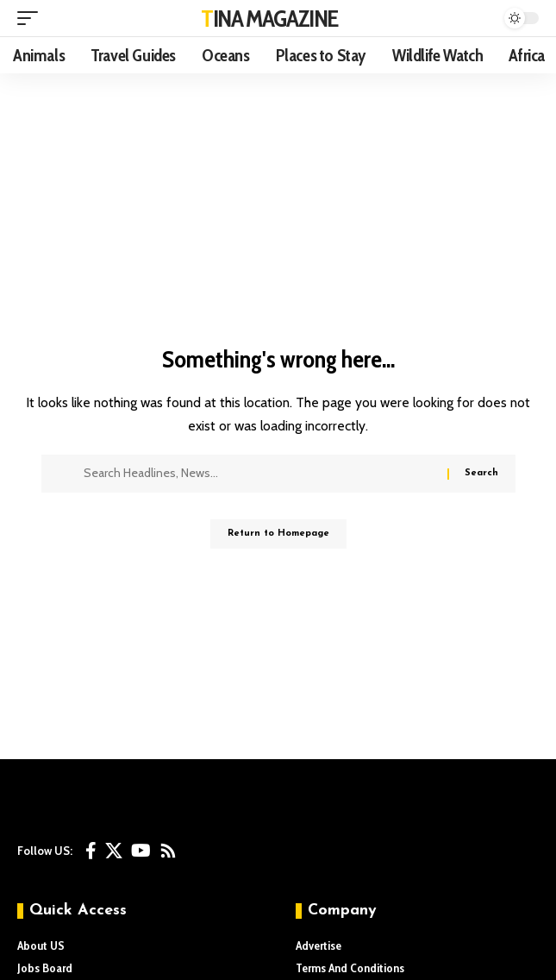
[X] (114, 851)
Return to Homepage (278, 534)
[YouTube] (141, 851)
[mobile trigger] (32, 18)
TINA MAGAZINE (269, 18)
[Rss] (168, 851)
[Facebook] (91, 851)
